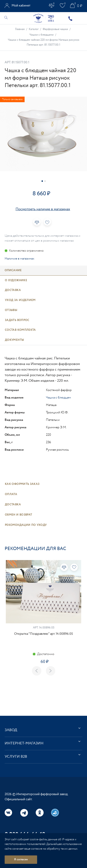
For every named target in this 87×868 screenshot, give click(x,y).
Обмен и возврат (18, 515)
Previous (37, 671)
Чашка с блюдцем (58, 398)
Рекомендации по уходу (26, 525)
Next (51, 671)
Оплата (11, 494)
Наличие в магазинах (19, 259)
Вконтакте (9, 813)
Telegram (24, 813)
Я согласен (21, 860)
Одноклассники (40, 813)
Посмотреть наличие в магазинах (43, 209)
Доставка (13, 505)
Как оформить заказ (22, 484)
